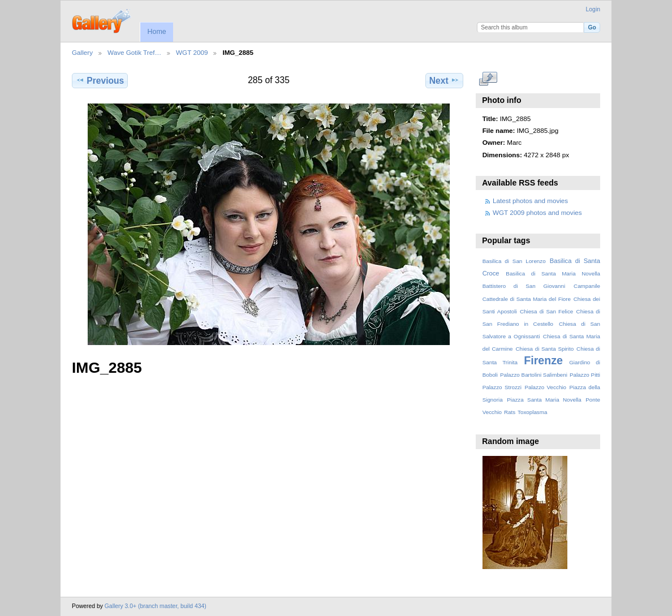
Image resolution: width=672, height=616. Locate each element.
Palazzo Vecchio (545, 387)
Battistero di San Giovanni (524, 286)
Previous (100, 80)
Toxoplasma (532, 412)
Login (593, 9)
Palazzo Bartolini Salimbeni (534, 375)
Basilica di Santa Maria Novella (553, 273)
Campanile (587, 286)
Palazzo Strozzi (502, 387)
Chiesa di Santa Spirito (544, 349)
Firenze (543, 360)
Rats (510, 412)
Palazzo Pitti (585, 375)
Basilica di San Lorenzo (514, 261)
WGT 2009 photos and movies (537, 212)
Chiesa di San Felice (546, 311)
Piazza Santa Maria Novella (544, 400)
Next (444, 80)
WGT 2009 (192, 52)
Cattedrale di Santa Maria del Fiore (527, 299)
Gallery (82, 52)
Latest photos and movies (530, 201)
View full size (488, 79)
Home (156, 32)
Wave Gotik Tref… (134, 52)
